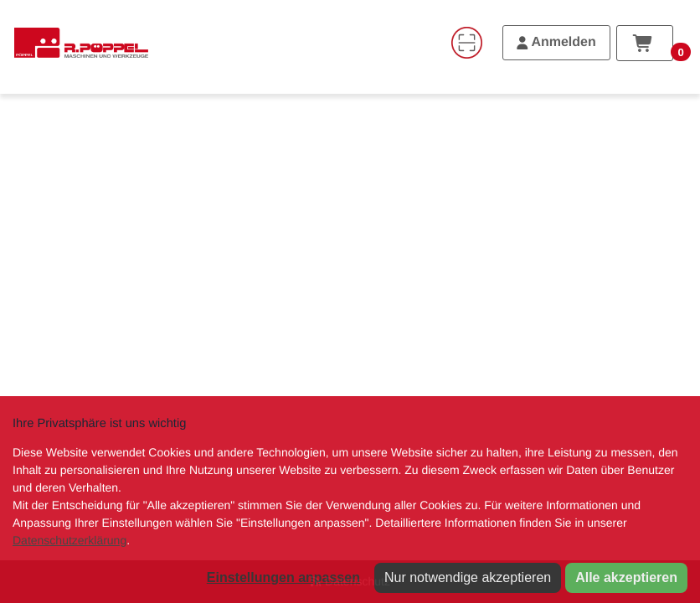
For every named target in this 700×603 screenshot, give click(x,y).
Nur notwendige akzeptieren (468, 577)
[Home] (81, 43)
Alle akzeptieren (626, 577)
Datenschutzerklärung (69, 540)
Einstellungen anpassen (283, 577)
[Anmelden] (556, 43)
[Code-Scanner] (466, 43)
